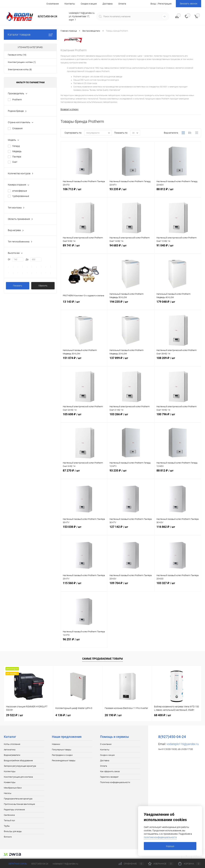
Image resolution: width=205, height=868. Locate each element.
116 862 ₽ (178, 531)
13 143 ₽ (84, 306)
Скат (15, 162)
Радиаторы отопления (14, 810)
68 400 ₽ (163, 715)
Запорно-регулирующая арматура (20, 766)
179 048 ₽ (178, 306)
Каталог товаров (30, 35)
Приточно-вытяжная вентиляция (19, 804)
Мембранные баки (13, 788)
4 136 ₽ (63, 715)
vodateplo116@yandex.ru (183, 744)
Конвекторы (10, 783)
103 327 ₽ (178, 587)
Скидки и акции (89, 4)
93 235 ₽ (131, 193)
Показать (18, 286)
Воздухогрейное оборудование (18, 761)
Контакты (70, 4)
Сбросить (43, 286)
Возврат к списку (70, 109)
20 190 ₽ (113, 715)
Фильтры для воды (13, 832)
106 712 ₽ (84, 193)
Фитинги (8, 837)
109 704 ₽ (131, 587)
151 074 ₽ (84, 362)
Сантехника (9, 815)
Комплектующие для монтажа (18, 777)
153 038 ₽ (84, 531)
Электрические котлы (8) (20, 70)
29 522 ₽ (15, 715)
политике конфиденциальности (160, 837)
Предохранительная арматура (18, 799)
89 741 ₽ (84, 249)
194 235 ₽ (131, 306)
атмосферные (20, 191)
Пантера (17, 157)
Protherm (17, 100)
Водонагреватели (12, 755)
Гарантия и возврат (109, 777)
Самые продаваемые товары (102, 659)
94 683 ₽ (131, 249)
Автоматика (10, 750)
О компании (53, 4)
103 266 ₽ (131, 418)
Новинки (56, 744)
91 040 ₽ (178, 249)
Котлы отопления (12, 744)
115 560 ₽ (84, 587)
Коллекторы (10, 772)
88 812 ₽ (178, 193)
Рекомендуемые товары (64, 761)
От (9, 259)
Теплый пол (9, 821)
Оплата (122, 4)
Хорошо (170, 846)
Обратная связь (15, 864)
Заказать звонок (189, 4)
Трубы (7, 826)
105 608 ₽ (84, 418)
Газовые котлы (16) (17, 55)
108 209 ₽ (178, 362)
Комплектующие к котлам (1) (22, 62)
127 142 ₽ (131, 531)
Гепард (16, 146)
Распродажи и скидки (62, 755)
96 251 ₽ (84, 643)
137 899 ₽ (131, 362)
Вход (153, 4)
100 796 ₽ (178, 418)
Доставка (108, 4)
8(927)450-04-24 (40, 864)
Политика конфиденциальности (115, 783)
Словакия (17, 128)
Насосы (8, 794)
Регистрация (165, 4)
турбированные (21, 196)
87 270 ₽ (84, 475)
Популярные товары (62, 750)
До (27, 259)
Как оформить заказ (110, 772)
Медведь (17, 151)
